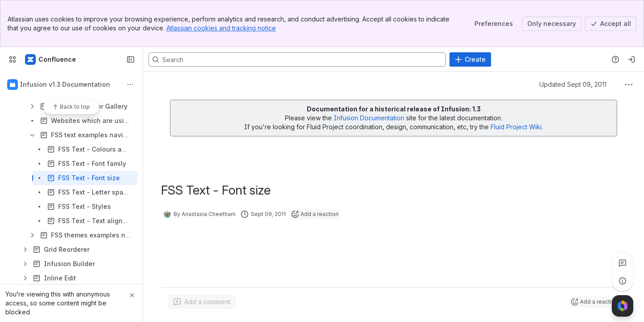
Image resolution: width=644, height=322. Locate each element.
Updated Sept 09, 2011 (573, 84)
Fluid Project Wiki (516, 127)
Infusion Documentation (370, 118)
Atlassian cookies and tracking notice (221, 28)
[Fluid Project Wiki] (51, 59)
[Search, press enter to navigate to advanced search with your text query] (297, 59)
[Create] (470, 59)
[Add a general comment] (202, 302)
